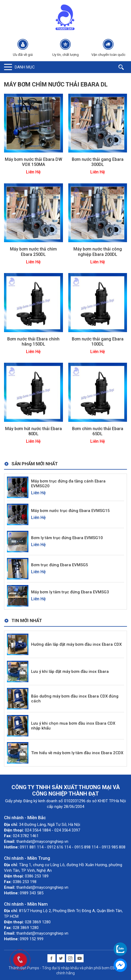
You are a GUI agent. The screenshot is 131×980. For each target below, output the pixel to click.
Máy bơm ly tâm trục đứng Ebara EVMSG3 (70, 592)
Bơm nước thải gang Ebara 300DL (98, 162)
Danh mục (25, 67)
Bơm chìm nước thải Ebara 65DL (98, 431)
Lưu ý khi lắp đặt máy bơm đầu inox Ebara (70, 672)
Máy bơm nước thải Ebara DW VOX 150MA (33, 162)
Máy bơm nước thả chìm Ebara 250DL (33, 252)
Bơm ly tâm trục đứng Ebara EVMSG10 (67, 538)
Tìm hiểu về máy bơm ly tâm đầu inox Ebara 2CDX (77, 753)
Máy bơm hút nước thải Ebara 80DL (33, 431)
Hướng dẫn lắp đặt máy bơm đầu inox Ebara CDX (76, 644)
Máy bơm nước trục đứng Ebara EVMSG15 (70, 511)
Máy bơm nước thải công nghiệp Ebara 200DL (98, 252)
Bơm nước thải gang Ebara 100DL (98, 342)
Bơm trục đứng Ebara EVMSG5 (60, 565)
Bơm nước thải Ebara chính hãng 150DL (33, 342)
